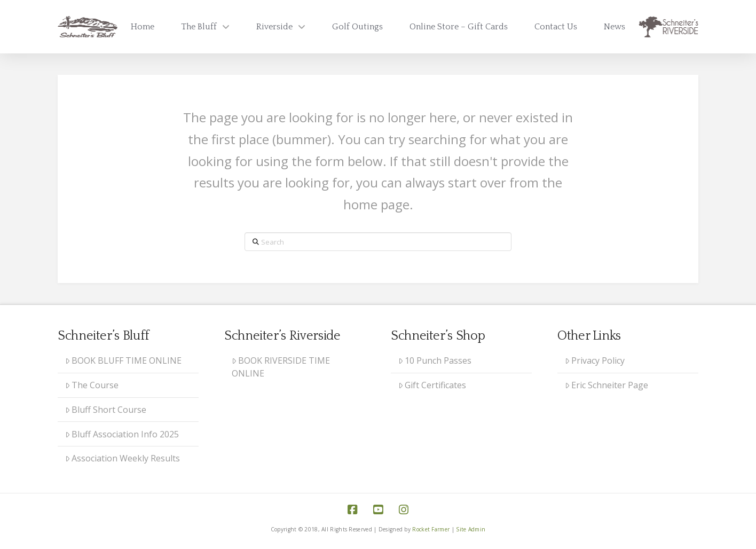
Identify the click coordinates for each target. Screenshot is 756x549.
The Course (92, 385)
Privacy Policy (595, 360)
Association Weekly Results (123, 458)
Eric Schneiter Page (607, 385)
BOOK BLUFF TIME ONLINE (124, 360)
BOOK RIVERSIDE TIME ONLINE (281, 367)
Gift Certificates (432, 385)
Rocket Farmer (431, 529)
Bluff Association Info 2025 (122, 434)
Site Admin (471, 529)
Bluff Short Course (106, 410)
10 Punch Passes (435, 360)
